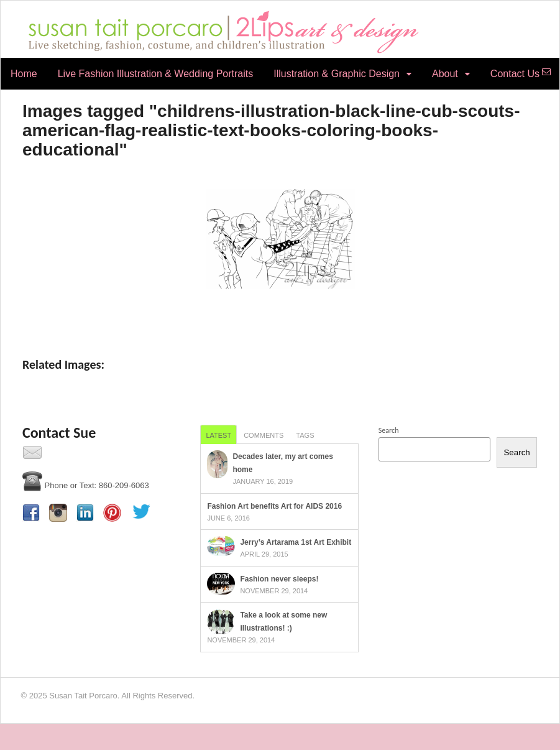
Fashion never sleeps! (279, 579)
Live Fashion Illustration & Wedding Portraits (156, 74)
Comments (264, 435)
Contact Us (515, 74)
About (445, 74)
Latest (218, 435)
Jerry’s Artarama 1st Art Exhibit (296, 542)
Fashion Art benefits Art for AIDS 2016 (274, 506)
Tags (305, 435)
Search (389, 430)
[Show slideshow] (280, 314)
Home (24, 74)
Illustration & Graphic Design (337, 74)
